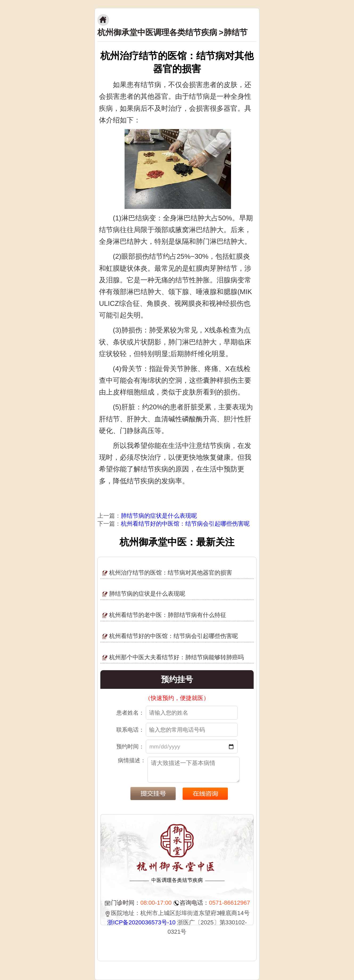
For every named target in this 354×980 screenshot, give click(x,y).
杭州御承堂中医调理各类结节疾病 (157, 32)
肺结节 (236, 32)
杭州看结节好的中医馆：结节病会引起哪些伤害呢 (185, 524)
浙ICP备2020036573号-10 (141, 922)
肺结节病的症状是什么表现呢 (159, 516)
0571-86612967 (229, 903)
